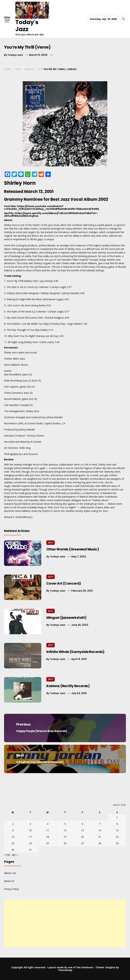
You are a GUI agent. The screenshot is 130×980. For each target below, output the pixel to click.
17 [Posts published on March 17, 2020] (30, 837)
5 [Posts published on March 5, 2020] (65, 824)
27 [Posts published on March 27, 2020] (82, 843)
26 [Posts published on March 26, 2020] (65, 843)
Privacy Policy (12, 889)
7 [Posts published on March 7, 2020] (100, 824)
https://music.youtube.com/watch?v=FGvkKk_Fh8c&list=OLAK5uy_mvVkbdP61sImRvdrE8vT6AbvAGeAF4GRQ (52, 207)
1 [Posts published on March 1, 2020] (117, 817)
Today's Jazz (27, 26)
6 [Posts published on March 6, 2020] (82, 824)
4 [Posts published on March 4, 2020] (48, 824)
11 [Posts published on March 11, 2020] (48, 830)
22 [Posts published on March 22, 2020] (117, 837)
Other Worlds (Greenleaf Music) (73, 549)
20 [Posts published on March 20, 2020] (82, 837)
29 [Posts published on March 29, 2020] (117, 843)
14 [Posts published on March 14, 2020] (100, 830)
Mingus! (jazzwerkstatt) (66, 618)
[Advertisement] (65, 923)
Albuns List (10, 873)
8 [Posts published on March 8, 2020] (117, 824)
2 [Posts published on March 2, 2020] (13, 824)
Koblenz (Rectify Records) (68, 686)
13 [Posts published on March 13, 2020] (82, 830)
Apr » (15, 855)
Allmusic (27, 517)
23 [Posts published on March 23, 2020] (13, 843)
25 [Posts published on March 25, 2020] (48, 843)
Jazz (51, 543)
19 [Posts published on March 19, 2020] (65, 837)
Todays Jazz (15, 55)
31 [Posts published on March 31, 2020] (30, 850)
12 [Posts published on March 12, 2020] (65, 830)
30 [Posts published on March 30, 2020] (13, 850)
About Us (9, 881)
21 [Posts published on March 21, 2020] (100, 837)
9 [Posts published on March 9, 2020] (13, 830)
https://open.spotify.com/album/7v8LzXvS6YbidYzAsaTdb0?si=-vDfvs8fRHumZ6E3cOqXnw (51, 214)
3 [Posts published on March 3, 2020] (30, 824)
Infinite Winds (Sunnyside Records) (75, 652)
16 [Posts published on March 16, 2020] (13, 837)
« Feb (7, 855)
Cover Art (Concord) (64, 583)
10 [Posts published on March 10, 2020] (30, 830)
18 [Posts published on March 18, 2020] (48, 837)
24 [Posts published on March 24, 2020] (30, 843)
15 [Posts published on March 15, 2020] (117, 830)
